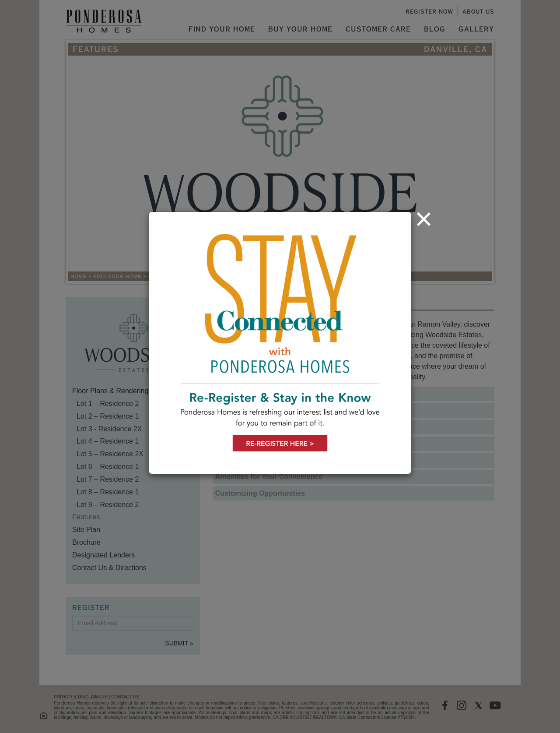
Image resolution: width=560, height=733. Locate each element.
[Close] (424, 219)
